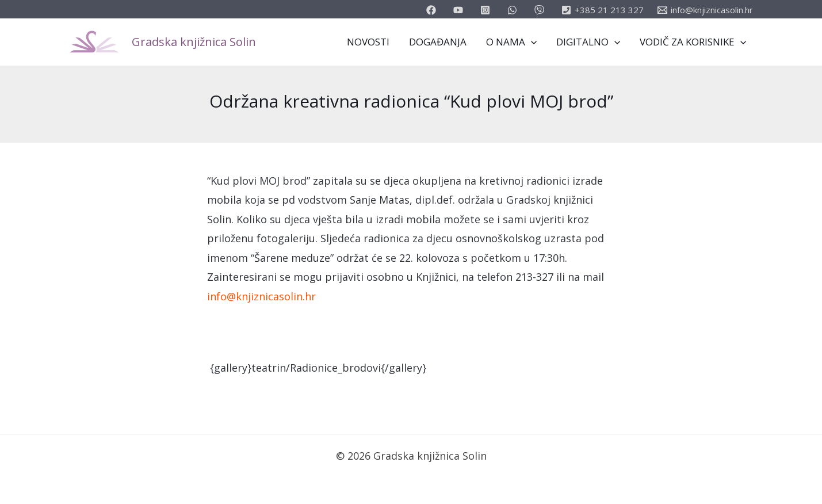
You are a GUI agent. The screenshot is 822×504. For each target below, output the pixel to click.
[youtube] (460, 10)
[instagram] (487, 10)
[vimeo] (541, 10)
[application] (531, 42)
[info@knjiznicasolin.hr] (705, 10)
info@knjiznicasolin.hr (261, 296)
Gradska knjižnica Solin (194, 42)
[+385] (603, 10)
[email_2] (514, 10)
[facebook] (433, 10)
